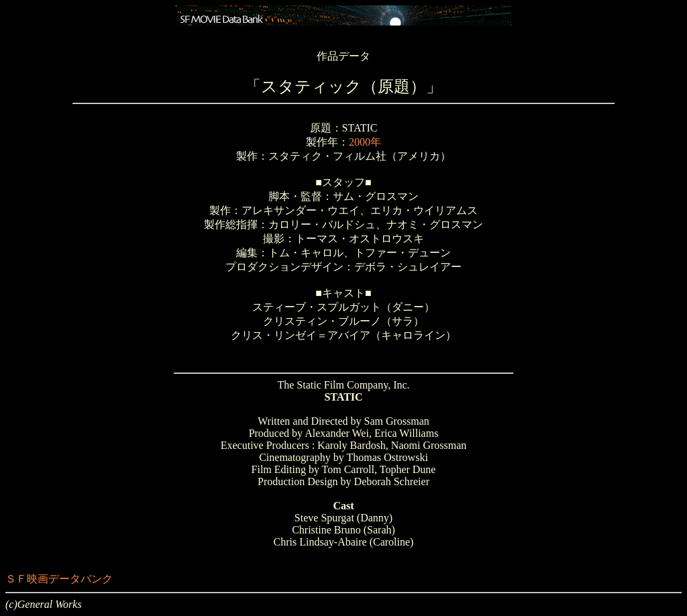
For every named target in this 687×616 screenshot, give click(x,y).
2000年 (365, 142)
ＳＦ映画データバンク (59, 579)
